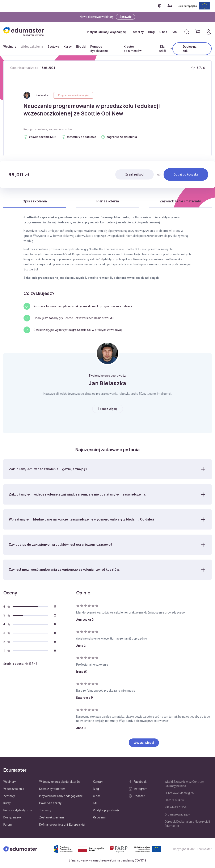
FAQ (174, 32)
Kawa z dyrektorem (52, 789)
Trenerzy (137, 32)
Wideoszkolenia (32, 47)
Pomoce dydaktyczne (99, 49)
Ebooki (81, 47)
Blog (151, 32)
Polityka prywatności (107, 811)
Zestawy (53, 47)
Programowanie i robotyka (73, 95)
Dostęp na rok (190, 49)
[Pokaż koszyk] (198, 32)
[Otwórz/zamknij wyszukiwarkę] (187, 32)
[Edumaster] (24, 32)
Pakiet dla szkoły (50, 804)
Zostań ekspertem (52, 818)
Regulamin (100, 818)
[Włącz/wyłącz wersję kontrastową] (159, 6)
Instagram (138, 789)
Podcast (137, 796)
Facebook (138, 782)
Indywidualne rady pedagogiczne (61, 796)
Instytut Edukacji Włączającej (107, 32)
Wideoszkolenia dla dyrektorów (60, 782)
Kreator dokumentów (133, 49)
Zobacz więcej (108, 409)
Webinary (10, 47)
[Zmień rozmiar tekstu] (170, 6)
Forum (8, 825)
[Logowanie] (209, 32)
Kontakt (98, 782)
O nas (163, 32)
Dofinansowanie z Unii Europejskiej (62, 825)
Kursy (68, 47)
